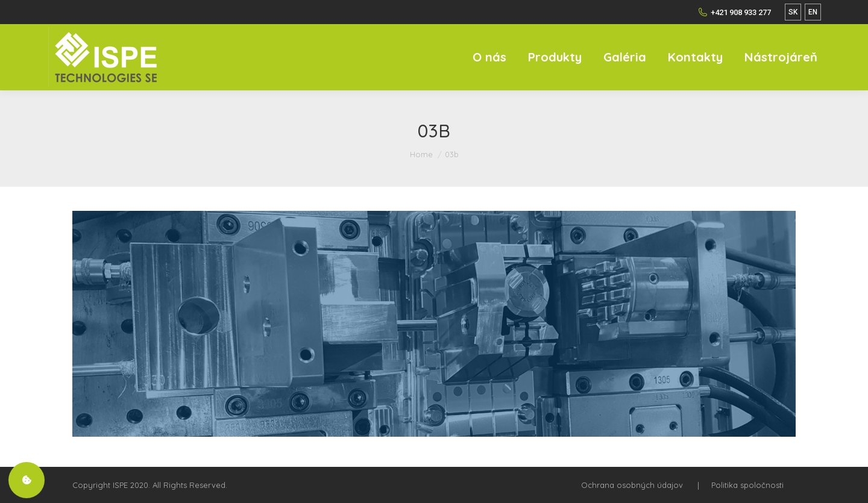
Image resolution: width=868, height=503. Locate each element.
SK (793, 12)
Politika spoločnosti (747, 485)
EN (813, 12)
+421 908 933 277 (734, 12)
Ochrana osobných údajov (632, 485)
